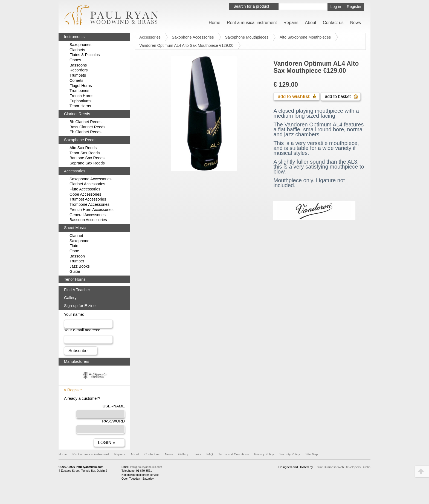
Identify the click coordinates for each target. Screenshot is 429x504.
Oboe (74, 251)
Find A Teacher (77, 290)
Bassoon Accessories (88, 220)
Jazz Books (80, 266)
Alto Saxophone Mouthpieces (305, 37)
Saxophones (80, 45)
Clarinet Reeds (77, 114)
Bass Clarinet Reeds (87, 127)
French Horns (81, 96)
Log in (336, 7)
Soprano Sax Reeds (87, 163)
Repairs (291, 23)
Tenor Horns (80, 106)
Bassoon (77, 256)
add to (294, 97)
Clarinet (76, 236)
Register (354, 7)
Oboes (75, 60)
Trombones (79, 91)
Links (197, 457)
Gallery (70, 298)
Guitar (75, 271)
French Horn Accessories (92, 210)
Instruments (74, 37)
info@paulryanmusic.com (146, 470)
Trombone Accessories (89, 204)
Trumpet (77, 261)
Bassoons (78, 65)
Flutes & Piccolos (85, 55)
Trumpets (78, 75)
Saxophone (79, 241)
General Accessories (88, 215)
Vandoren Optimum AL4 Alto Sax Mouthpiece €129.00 (186, 45)
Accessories (150, 37)
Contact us (333, 23)
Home (215, 23)
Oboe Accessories (85, 194)
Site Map (311, 457)
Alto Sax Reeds (83, 148)
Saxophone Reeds (80, 140)
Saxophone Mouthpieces (247, 37)
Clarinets (77, 50)
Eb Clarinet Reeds (85, 132)
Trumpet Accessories (88, 199)
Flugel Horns (81, 86)
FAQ (210, 457)
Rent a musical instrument (252, 23)
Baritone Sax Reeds (87, 158)
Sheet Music (75, 228)
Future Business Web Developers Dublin (342, 470)
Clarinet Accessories (87, 184)
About (311, 23)
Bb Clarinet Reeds (85, 122)
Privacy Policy (264, 457)
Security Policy (290, 457)
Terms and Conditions (234, 457)
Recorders (79, 70)
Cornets (76, 80)
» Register (73, 392)
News (356, 23)
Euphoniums (80, 101)
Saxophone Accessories (193, 37)
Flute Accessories (85, 189)
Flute (74, 246)
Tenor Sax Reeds (85, 153)
